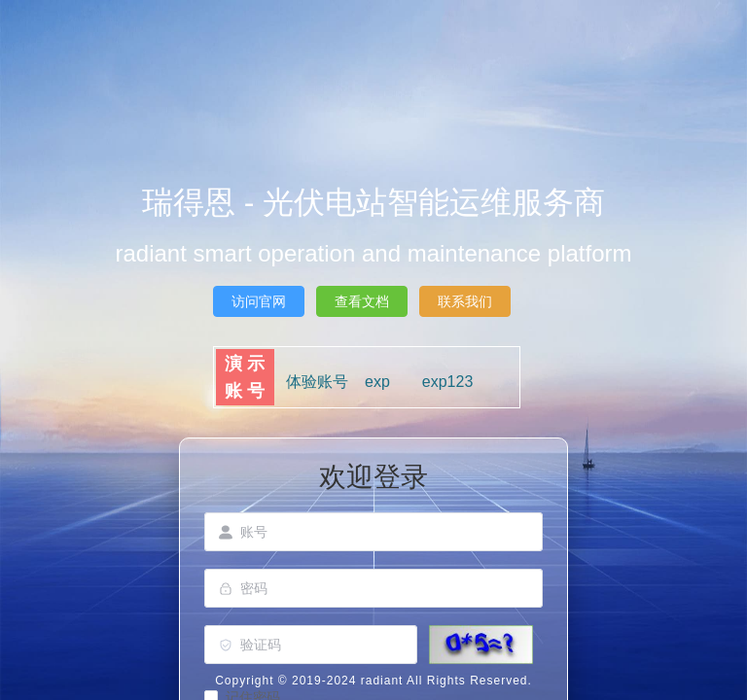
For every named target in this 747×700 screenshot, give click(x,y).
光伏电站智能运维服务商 (434, 202)
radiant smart (184, 253)
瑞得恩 (193, 202)
